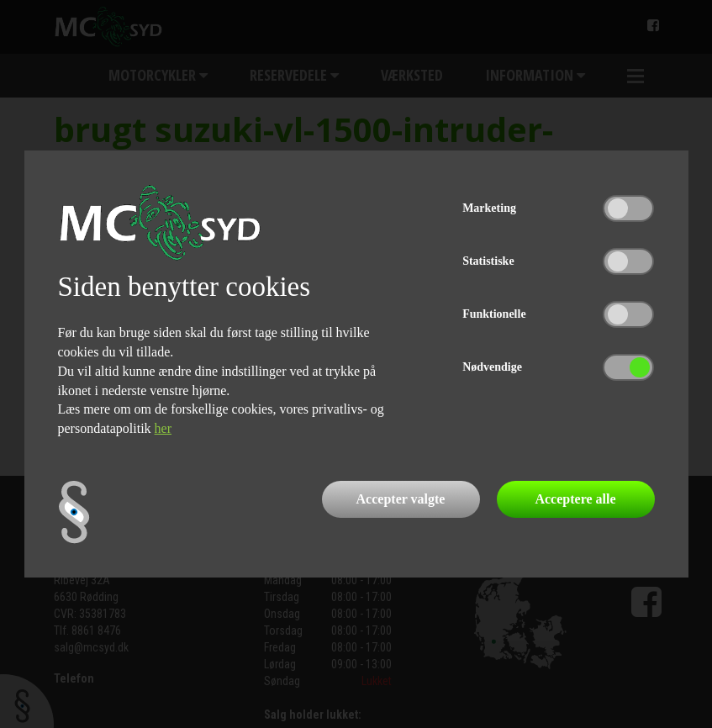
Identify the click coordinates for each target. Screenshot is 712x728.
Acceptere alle (575, 499)
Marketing (489, 208)
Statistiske (488, 261)
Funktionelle (494, 314)
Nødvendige (492, 367)
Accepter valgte (401, 499)
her (163, 428)
